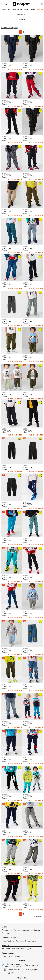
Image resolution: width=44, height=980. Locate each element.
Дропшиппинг (7, 930)
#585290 (5, 867)
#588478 (5, 356)
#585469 (26, 685)
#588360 (5, 502)
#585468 (5, 721)
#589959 (5, 173)
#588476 (26, 356)
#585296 (26, 831)
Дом (29, 949)
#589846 (26, 173)
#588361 (26, 466)
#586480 (5, 612)
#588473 (26, 393)
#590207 (26, 64)
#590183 (26, 100)
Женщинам (6, 949)
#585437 (5, 758)
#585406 (26, 794)
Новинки (18, 956)
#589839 (5, 210)
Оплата (37, 930)
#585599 (26, 612)
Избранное (20, 941)
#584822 (26, 904)
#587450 (26, 539)
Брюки (4, 68)
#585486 (5, 685)
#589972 (26, 137)
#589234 (26, 319)
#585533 (26, 648)
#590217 (5, 64)
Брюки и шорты (22, 20)
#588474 (5, 393)
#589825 (5, 283)
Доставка (5, 933)
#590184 (5, 100)
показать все (38, 916)
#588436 (5, 429)
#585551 (5, 648)
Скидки (5, 956)
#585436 (26, 758)
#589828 (5, 246)
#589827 (26, 246)
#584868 (5, 904)
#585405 (5, 831)
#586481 (26, 575)
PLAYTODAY (6, 66)
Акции (11, 956)
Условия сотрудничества (23, 930)
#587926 (5, 539)
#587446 (5, 575)
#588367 (5, 466)
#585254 (26, 867)
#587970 (26, 502)
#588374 (26, 429)
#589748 (26, 283)
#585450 (26, 721)
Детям (24, 949)
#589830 (26, 210)
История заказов (32, 941)
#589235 (5, 319)
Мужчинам (16, 949)
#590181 (5, 137)
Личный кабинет (8, 941)
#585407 (5, 794)
